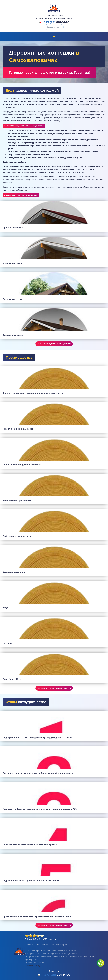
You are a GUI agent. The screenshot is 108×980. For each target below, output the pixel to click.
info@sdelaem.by (32, 966)
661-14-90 (56, 22)
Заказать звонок (54, 27)
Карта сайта (54, 971)
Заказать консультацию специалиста (54, 344)
